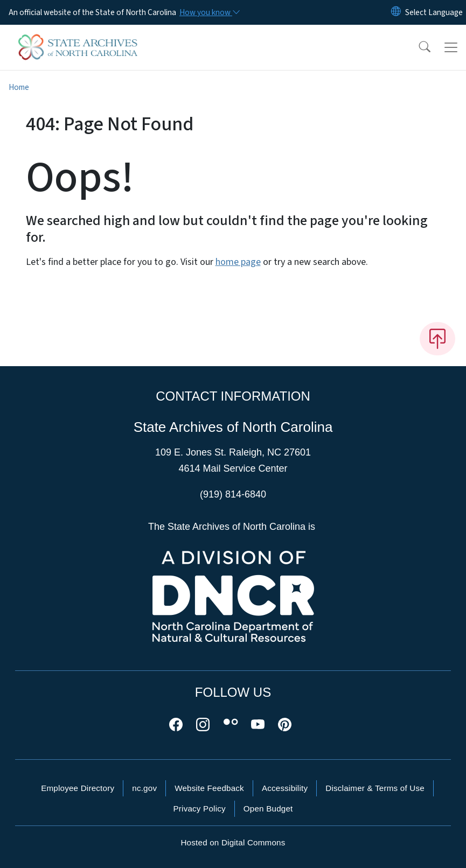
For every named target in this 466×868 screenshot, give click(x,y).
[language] (434, 12)
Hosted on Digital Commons (233, 842)
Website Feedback (209, 788)
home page (238, 262)
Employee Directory (78, 788)
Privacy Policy (199, 808)
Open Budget (268, 808)
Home (19, 87)
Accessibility (285, 788)
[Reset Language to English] (396, 12)
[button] (418, 47)
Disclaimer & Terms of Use (375, 788)
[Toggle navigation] (451, 47)
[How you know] (209, 12)
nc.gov (144, 788)
